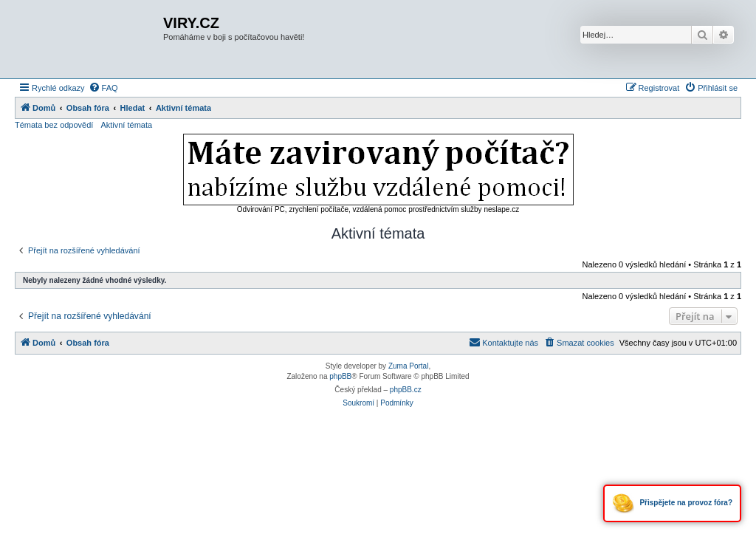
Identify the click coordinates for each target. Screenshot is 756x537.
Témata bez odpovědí (54, 125)
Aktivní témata (126, 125)
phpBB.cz (406, 390)
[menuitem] (103, 88)
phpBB (340, 376)
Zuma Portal (408, 366)
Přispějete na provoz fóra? (672, 503)
